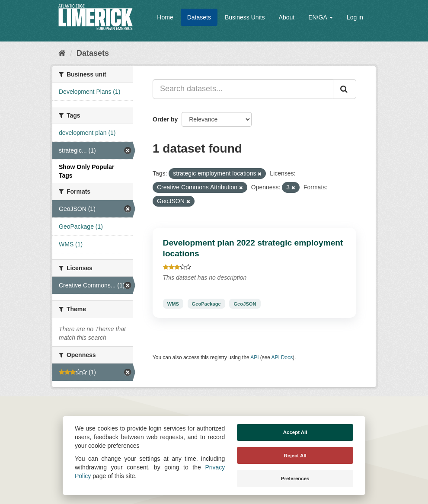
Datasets (199, 17)
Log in (355, 17)
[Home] (62, 53)
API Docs (282, 357)
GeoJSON (245, 303)
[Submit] (345, 89)
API (254, 357)
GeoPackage (206, 303)
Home (165, 17)
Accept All (295, 432)
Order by (165, 119)
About (287, 17)
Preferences (295, 478)
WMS (173, 303)
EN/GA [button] (321, 17)
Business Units (245, 17)
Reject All (295, 456)
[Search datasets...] (243, 89)
